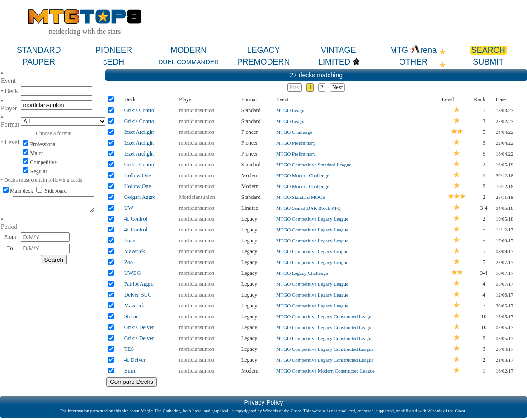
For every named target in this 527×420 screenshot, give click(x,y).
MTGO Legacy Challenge (302, 273)
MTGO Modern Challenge (303, 175)
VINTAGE (339, 50)
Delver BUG (138, 295)
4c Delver (135, 360)
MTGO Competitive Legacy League (312, 219)
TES (129, 349)
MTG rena (413, 50)
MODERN (188, 50)
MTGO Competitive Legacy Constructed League (325, 316)
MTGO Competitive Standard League (314, 165)
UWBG (133, 273)
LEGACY (263, 50)
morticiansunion (197, 110)
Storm (131, 316)
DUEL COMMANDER (188, 62)
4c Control (136, 219)
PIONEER (114, 50)
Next (337, 87)
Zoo (129, 262)
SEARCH (488, 50)
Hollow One (138, 175)
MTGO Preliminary (296, 143)
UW (129, 208)
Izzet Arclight (139, 132)
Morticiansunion (197, 197)
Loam (131, 241)
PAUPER (39, 62)
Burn (130, 371)
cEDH (114, 62)
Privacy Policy (263, 402)
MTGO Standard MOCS (301, 197)
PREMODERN (263, 62)
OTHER (413, 62)
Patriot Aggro (139, 284)
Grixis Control (140, 110)
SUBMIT (488, 62)
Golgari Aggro (140, 197)
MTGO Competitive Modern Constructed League (325, 371)
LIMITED (334, 62)
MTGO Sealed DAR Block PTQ (308, 208)
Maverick (135, 251)
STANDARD (39, 50)
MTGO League (292, 110)
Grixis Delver (139, 327)
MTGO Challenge (294, 132)
